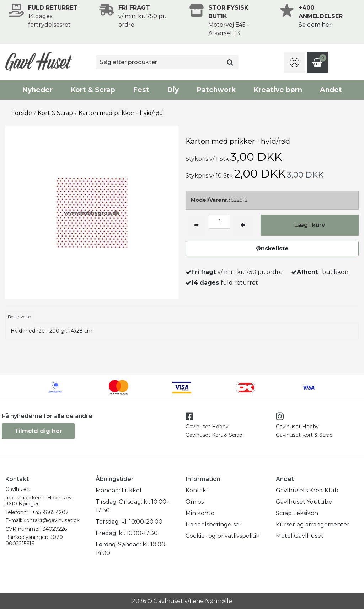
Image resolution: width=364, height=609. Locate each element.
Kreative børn (278, 90)
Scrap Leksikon (297, 513)
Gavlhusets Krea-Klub (307, 490)
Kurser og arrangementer (313, 525)
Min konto (200, 513)
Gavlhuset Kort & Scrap (214, 435)
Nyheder (37, 90)
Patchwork (216, 90)
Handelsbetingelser (214, 525)
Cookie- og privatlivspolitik (223, 536)
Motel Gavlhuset (300, 536)
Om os (195, 502)
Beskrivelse (19, 317)
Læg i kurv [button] (310, 225)
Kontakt (197, 490)
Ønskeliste (272, 248)
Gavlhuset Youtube (304, 502)
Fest (141, 90)
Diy (173, 90)
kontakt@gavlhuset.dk (52, 520)
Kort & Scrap (93, 90)
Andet (331, 90)
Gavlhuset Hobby (207, 427)
